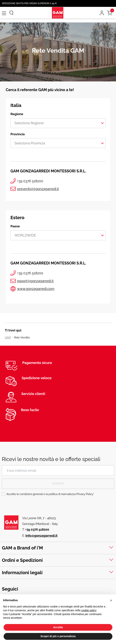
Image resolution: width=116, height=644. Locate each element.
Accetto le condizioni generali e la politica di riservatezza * (50, 494)
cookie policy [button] (89, 610)
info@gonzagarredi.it (42, 536)
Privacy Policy (85, 494)
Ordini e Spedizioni (22, 560)
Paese (15, 226)
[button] (111, 600)
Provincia (18, 134)
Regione (17, 114)
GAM (8, 338)
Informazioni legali (22, 573)
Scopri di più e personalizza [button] (58, 636)
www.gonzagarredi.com (36, 289)
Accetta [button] (58, 627)
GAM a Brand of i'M (22, 548)
